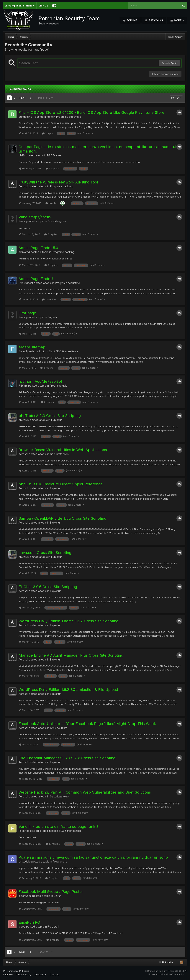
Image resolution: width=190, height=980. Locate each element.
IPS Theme (9, 971)
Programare (60, 861)
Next (23, 98)
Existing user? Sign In (20, 6)
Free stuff (53, 927)
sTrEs (22, 155)
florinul (23, 351)
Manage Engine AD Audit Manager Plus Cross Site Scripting (71, 655)
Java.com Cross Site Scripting (45, 553)
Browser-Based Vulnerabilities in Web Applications (63, 450)
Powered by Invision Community (166, 974)
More (178, 20)
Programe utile (58, 386)
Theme (8, 975)
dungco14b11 (26, 117)
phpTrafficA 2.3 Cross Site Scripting (50, 416)
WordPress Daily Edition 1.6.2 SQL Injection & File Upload (68, 690)
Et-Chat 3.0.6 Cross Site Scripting (48, 587)
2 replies (52, 878)
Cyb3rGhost (26, 283)
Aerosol (23, 186)
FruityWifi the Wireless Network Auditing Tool (58, 182)
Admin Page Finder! (36, 279)
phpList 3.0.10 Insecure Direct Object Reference (61, 484)
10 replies (53, 844)
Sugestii (53, 317)
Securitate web (59, 454)
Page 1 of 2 (45, 98)
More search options (165, 74)
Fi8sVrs (23, 386)
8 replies (51, 265)
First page (27, 313)
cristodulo (25, 861)
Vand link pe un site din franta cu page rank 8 (59, 827)
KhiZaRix (24, 420)
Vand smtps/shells (35, 217)
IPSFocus (24, 971)
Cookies (55, 975)
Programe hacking (61, 186)
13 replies (49, 299)
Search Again (169, 63)
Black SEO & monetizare (64, 351)
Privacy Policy (24, 975)
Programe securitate (69, 117)
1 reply (47, 133)
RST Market (54, 155)
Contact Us (41, 975)
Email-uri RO (29, 922)
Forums (132, 20)
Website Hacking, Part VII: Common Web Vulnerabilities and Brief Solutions (85, 792)
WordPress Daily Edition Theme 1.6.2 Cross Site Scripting (68, 621)
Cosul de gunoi (57, 221)
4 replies (47, 402)
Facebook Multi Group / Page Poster (51, 892)
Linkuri (58, 896)
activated (24, 252)
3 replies (47, 368)
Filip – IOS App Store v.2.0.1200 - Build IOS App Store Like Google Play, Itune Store (91, 112)
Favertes (24, 831)
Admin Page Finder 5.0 (38, 248)
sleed (22, 927)
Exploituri (57, 420)
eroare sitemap (32, 347)
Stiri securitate (59, 728)
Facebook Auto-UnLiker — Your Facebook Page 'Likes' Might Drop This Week (87, 724)
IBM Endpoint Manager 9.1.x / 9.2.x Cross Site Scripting (67, 758)
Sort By (176, 98)
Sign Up (43, 6)
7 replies (52, 168)
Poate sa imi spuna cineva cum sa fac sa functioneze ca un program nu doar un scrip (93, 857)
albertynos (25, 896)
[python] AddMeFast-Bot (40, 381)
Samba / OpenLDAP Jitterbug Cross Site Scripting (62, 518)
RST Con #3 (155, 20)
